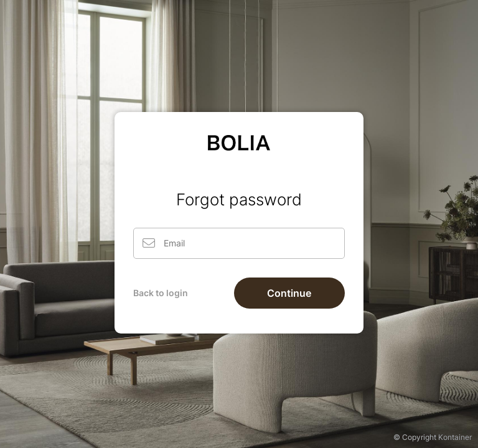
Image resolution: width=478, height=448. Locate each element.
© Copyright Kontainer (433, 437)
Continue (289, 293)
